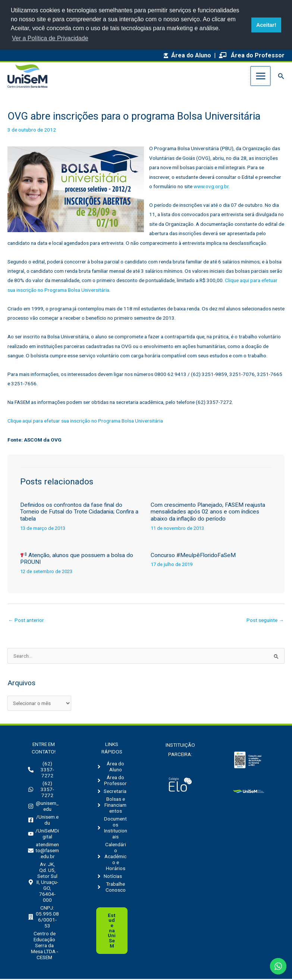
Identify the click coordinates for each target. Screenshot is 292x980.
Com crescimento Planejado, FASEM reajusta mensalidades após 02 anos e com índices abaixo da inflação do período (208, 513)
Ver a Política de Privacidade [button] (50, 38)
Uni (112, 931)
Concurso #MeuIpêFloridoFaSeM (193, 556)
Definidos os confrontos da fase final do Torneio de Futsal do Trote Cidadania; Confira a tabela (79, 513)
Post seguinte (265, 621)
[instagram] (43, 807)
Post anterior (26, 621)
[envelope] (43, 851)
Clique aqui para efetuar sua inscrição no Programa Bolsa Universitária (85, 422)
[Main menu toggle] (261, 77)
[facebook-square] (43, 821)
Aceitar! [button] (266, 25)
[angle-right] (112, 768)
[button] (281, 77)
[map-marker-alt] (43, 883)
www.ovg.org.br (211, 187)
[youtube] (43, 835)
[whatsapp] (43, 790)
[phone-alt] (43, 771)
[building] (43, 918)
